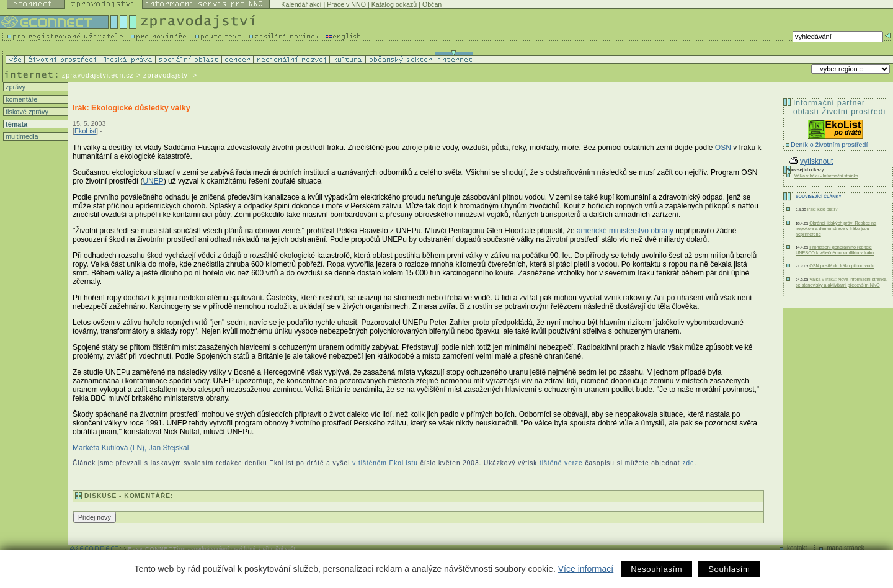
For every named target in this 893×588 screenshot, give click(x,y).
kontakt (797, 548)
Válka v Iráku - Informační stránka (826, 176)
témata (16, 124)
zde (688, 463)
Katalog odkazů (394, 4)
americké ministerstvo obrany (625, 231)
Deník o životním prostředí (829, 145)
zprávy (15, 87)
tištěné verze (561, 463)
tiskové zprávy (26, 112)
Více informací (586, 569)
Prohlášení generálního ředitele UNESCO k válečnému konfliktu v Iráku (835, 250)
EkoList (85, 131)
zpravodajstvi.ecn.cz (98, 75)
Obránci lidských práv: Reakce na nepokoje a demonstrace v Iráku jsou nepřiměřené (836, 229)
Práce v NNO (346, 4)
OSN (723, 148)
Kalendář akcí (301, 4)
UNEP (153, 181)
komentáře (20, 99)
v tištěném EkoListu (385, 463)
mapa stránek (846, 548)
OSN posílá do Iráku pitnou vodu (842, 266)
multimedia (21, 136)
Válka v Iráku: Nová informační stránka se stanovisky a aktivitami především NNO (841, 282)
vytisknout (811, 161)
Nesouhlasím (656, 569)
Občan (432, 4)
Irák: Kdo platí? (823, 209)
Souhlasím (729, 569)
